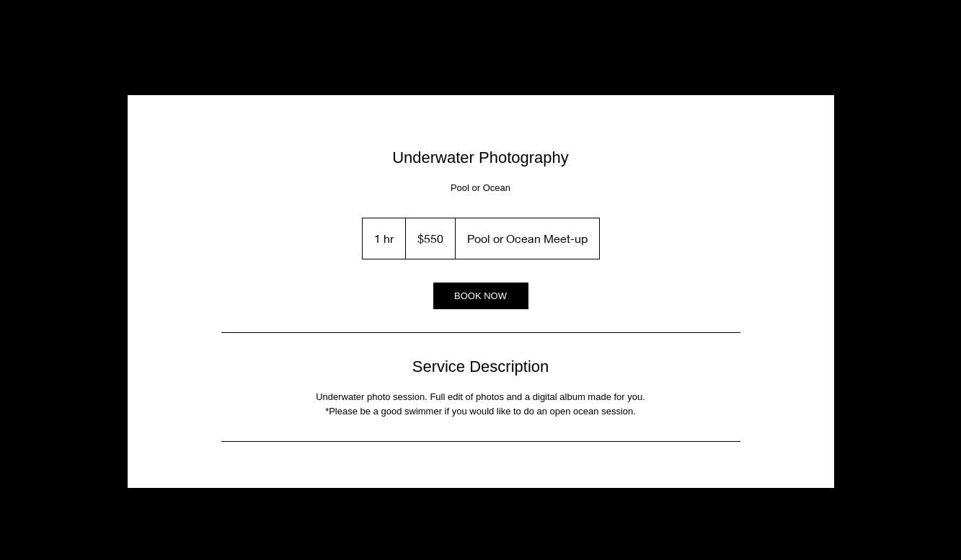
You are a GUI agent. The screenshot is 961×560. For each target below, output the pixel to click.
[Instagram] (151, 61)
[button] (805, 59)
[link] (481, 296)
